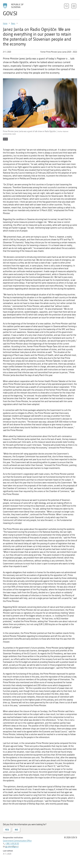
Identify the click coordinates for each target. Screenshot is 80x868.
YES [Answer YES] (7, 830)
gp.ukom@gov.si (12, 847)
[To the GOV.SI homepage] (15, 10)
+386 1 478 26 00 (12, 844)
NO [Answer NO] (16, 830)
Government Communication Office (17, 841)
